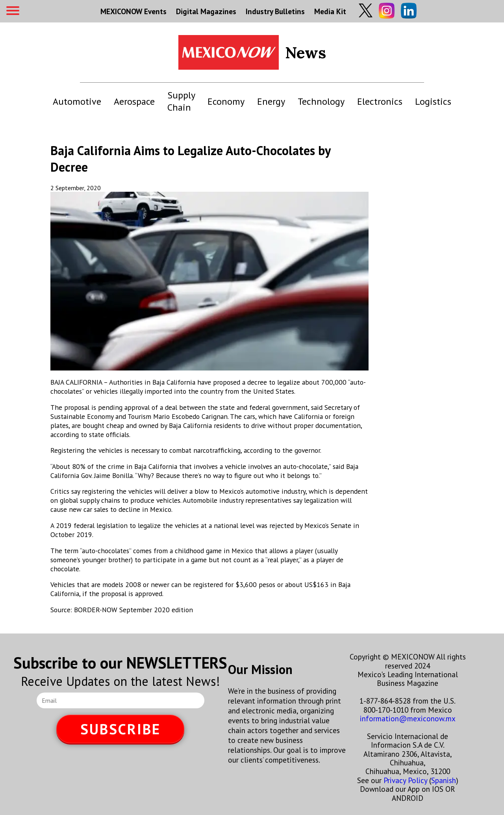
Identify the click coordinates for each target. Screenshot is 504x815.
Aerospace (134, 101)
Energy (271, 101)
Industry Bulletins (275, 11)
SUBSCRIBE (120, 729)
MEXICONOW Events (133, 11)
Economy (226, 101)
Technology (321, 101)
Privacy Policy (405, 780)
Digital (206, 11)
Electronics (380, 101)
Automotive (77, 101)
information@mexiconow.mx (408, 718)
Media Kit (330, 11)
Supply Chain (181, 101)
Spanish (444, 780)
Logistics (433, 101)
